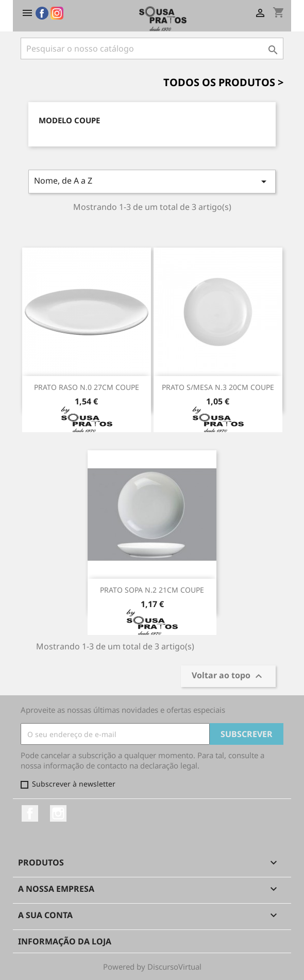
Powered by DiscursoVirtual (152, 967)
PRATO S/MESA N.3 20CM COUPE (218, 387)
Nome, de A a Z (152, 181)
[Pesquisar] (152, 48)
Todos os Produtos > (223, 82)
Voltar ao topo (228, 676)
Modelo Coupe (69, 120)
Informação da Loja (65, 941)
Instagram (58, 813)
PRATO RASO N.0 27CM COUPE (87, 387)
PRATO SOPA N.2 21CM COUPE (152, 590)
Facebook (30, 813)
